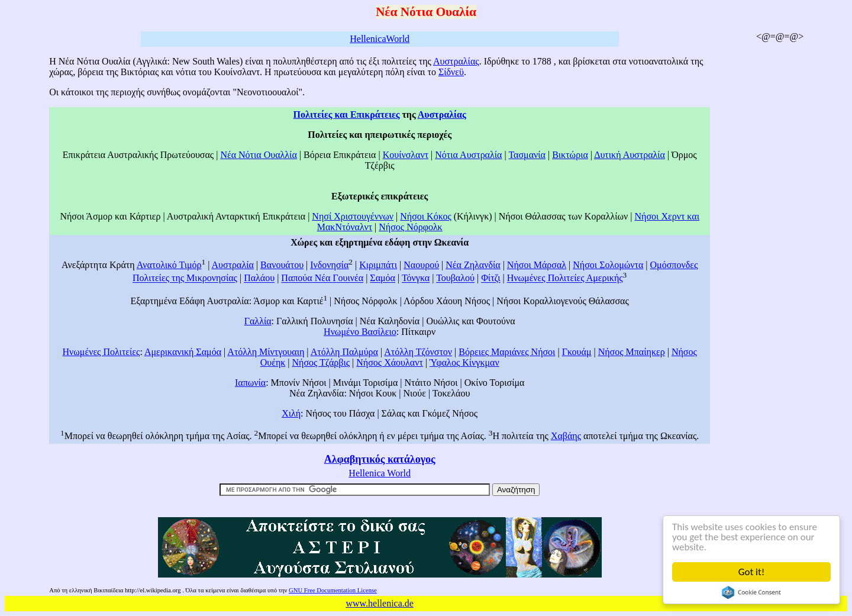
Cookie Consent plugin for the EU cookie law (752, 592)
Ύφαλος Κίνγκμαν (464, 362)
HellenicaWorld (380, 39)
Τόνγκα (416, 278)
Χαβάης (566, 436)
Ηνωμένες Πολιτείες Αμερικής (565, 278)
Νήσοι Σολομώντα (608, 265)
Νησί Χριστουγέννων (353, 216)
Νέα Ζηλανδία (473, 265)
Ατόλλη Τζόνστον (418, 352)
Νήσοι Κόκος (425, 216)
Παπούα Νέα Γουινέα (322, 278)
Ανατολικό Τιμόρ (169, 265)
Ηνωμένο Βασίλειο (360, 332)
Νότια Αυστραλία (468, 155)
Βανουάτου (282, 265)
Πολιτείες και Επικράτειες (347, 115)
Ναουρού (421, 265)
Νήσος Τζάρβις (321, 362)
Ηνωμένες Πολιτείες (101, 352)
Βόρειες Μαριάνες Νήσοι (507, 352)
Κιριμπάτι (378, 265)
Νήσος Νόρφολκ (410, 227)
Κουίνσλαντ (406, 155)
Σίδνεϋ (451, 72)
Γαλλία (258, 321)
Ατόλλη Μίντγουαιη (266, 352)
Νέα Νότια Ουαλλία (258, 155)
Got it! (752, 572)
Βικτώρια (570, 155)
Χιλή (291, 413)
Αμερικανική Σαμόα (183, 352)
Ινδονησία (329, 265)
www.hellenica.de (379, 603)
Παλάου (259, 278)
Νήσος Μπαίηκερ (632, 352)
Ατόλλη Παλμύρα (344, 352)
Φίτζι (490, 278)
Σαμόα (383, 278)
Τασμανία (527, 155)
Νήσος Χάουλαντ (390, 362)
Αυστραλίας (456, 61)
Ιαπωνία (250, 383)
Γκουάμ (577, 352)
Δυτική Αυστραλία (630, 155)
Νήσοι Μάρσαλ (537, 265)
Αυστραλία (233, 265)
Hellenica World (380, 473)
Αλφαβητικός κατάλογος (380, 459)
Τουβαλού (455, 278)
